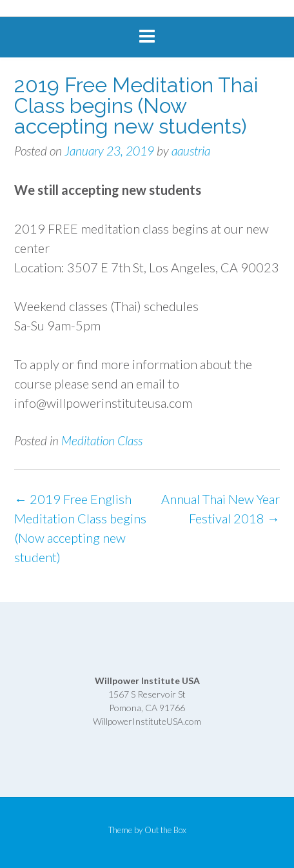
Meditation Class (102, 440)
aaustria (191, 151)
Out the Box (165, 830)
